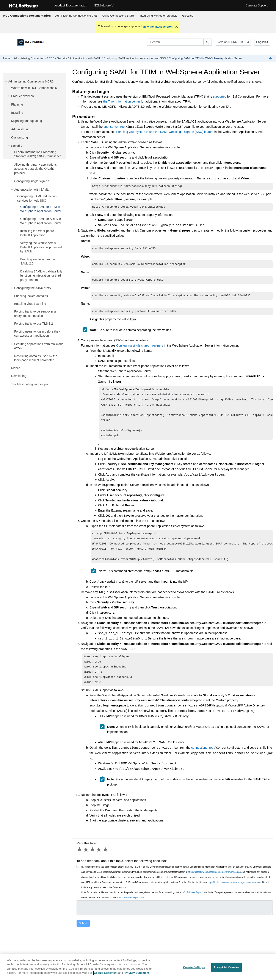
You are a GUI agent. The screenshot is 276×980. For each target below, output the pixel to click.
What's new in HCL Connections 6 (34, 88)
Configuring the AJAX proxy (33, 288)
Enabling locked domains (31, 296)
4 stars (99, 862)
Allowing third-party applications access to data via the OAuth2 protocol (35, 169)
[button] (6, 81)
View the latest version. (158, 27)
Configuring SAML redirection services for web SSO (135, 58)
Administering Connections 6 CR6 (76, 16)
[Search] (208, 42)
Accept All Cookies (227, 967)
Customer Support (257, 5)
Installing (17, 113)
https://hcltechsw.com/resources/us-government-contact (215, 884)
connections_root (203, 760)
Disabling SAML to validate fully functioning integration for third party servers (41, 276)
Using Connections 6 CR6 (119, 16)
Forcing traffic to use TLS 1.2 (34, 324)
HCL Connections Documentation (27, 16)
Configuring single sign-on (32, 181)
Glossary (188, 16)
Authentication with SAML (85, 58)
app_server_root (114, 127)
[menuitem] (76, 16)
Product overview (23, 96)
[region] (138, 967)
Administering (20, 129)
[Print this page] (271, 58)
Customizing (20, 137)
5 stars (106, 862)
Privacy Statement (137, 973)
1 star (80, 862)
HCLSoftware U (103, 5)
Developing (19, 376)
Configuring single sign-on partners (140, 348)
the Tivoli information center (122, 101)
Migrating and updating (27, 121)
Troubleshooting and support (30, 384)
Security (62, 58)
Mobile (16, 368)
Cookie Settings (194, 967)
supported (220, 96)
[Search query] (179, 42)
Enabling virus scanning (30, 304)
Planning (17, 104)
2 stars (86, 862)
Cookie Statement (106, 973)
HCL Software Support (193, 905)
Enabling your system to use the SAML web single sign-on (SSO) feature (165, 132)
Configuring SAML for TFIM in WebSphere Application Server (206, 58)
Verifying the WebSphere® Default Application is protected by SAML (41, 247)
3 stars (93, 862)
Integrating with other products (158, 16)
